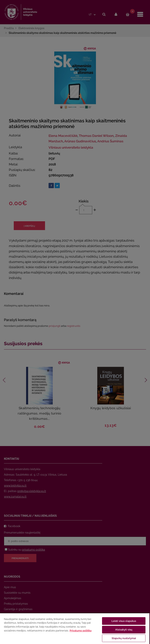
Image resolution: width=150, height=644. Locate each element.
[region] (75, 628)
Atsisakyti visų (124, 630)
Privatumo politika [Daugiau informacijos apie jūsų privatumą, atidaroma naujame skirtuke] (81, 631)
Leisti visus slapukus (124, 621)
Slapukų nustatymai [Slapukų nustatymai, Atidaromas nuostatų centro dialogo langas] (124, 638)
